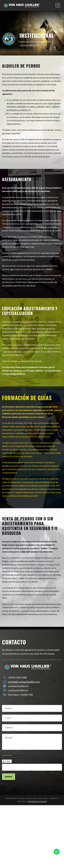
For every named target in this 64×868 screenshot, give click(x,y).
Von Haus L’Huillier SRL (22, 745)
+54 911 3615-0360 (20, 728)
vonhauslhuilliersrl (19, 736)
